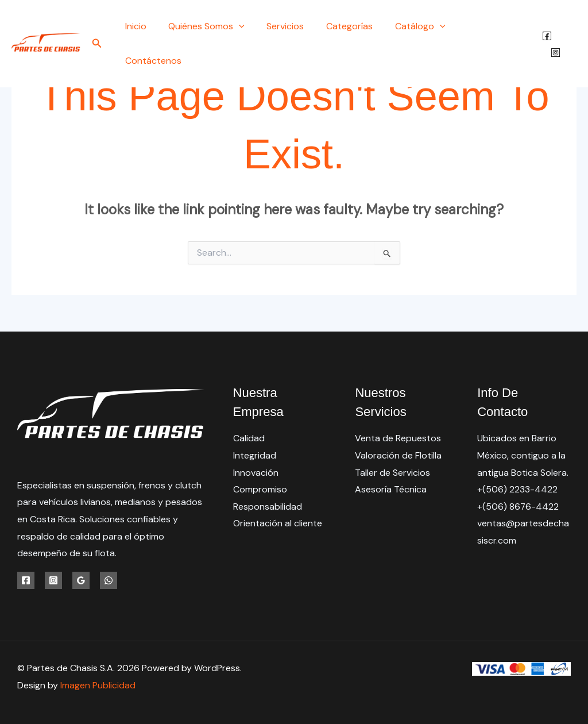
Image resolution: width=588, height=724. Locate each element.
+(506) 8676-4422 (518, 507)
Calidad (249, 438)
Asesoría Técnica (391, 490)
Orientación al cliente (278, 524)
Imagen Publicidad (98, 685)
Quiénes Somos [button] (220, 26)
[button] (116, 27)
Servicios (294, 26)
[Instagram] (572, 27)
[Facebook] (546, 27)
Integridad (255, 455)
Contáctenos (493, 26)
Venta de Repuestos (398, 438)
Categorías (355, 26)
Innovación (256, 473)
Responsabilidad (268, 507)
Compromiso (260, 490)
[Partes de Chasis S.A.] (46, 26)
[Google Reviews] (81, 580)
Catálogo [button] (421, 26)
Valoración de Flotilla (398, 455)
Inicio (152, 26)
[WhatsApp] (109, 580)
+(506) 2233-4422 (517, 490)
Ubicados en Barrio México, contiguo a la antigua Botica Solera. (523, 455)
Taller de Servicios (392, 473)
